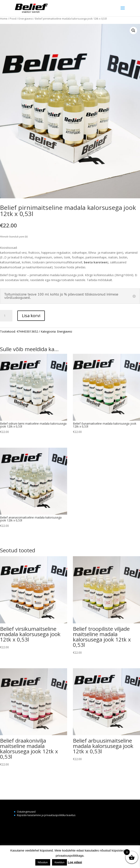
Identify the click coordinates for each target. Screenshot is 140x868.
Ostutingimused (26, 812)
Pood (13, 19)
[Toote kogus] (6, 316)
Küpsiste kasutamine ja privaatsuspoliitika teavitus (46, 815)
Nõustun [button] (43, 862)
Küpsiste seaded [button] (94, 862)
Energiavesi (26, 19)
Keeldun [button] (59, 862)
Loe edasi (75, 862)
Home (4, 19)
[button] (133, 30)
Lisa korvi (31, 316)
